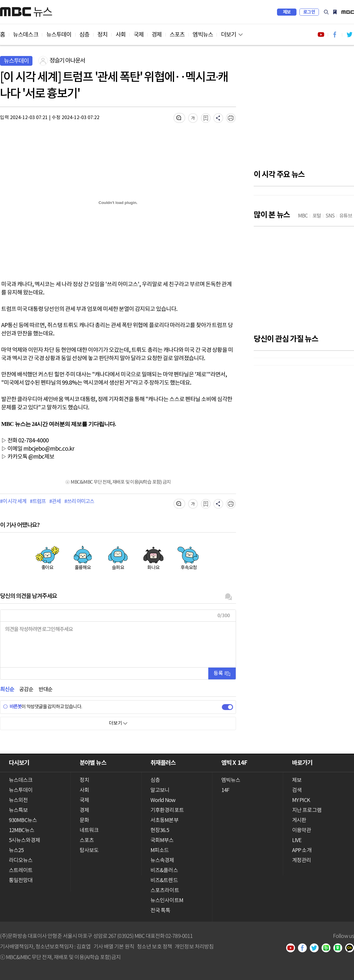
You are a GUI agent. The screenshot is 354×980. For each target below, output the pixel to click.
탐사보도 (89, 850)
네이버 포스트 (340, 948)
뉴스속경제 (162, 860)
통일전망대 (21, 881)
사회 (121, 35)
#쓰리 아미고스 (79, 502)
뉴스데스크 (26, 35)
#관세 (55, 502)
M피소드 (160, 850)
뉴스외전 (18, 800)
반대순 (46, 690)
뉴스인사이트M (167, 901)
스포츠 (177, 35)
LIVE (297, 840)
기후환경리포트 (167, 810)
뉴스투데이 (59, 35)
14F (225, 790)
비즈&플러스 (164, 871)
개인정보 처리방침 (194, 946)
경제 (157, 35)
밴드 (328, 948)
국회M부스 (162, 840)
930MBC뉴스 (23, 820)
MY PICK (335, 12)
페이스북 (304, 948)
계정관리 (301, 860)
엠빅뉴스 (203, 35)
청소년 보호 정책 (154, 946)
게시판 (299, 820)
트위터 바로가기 (349, 35)
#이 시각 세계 (13, 502)
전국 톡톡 (160, 911)
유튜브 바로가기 (321, 35)
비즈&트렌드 (164, 881)
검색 (326, 12)
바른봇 (12, 707)
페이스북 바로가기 (335, 35)
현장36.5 (160, 830)
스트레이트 (21, 871)
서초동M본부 (164, 820)
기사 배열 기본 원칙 (114, 946)
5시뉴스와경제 (24, 840)
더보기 (228, 35)
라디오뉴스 (21, 860)
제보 (287, 12)
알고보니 (160, 790)
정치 (102, 35)
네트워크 (89, 830)
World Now (163, 800)
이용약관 (301, 830)
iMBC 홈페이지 (348, 12)
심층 (84, 35)
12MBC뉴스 (22, 830)
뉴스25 (16, 850)
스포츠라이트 (165, 891)
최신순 (7, 690)
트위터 (316, 948)
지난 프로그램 (307, 810)
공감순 (26, 690)
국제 (139, 35)
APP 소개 (302, 850)
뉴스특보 (18, 810)
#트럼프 (38, 502)
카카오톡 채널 (352, 948)
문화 (84, 820)
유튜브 (293, 948)
